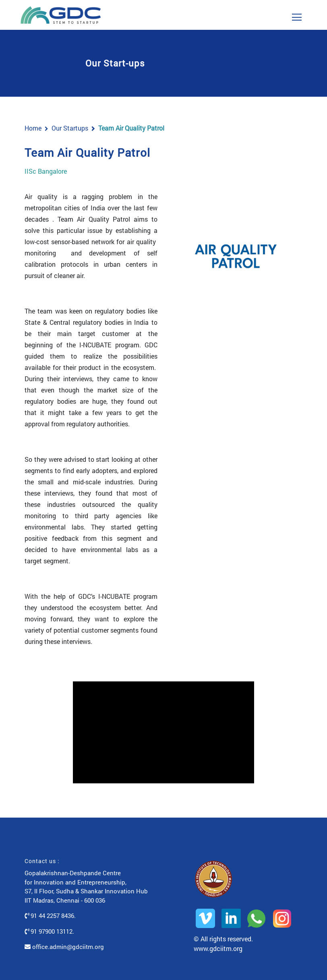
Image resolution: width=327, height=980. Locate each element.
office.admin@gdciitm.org (64, 947)
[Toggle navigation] (297, 15)
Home (33, 128)
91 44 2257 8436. (50, 916)
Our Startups (70, 128)
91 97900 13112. (49, 931)
